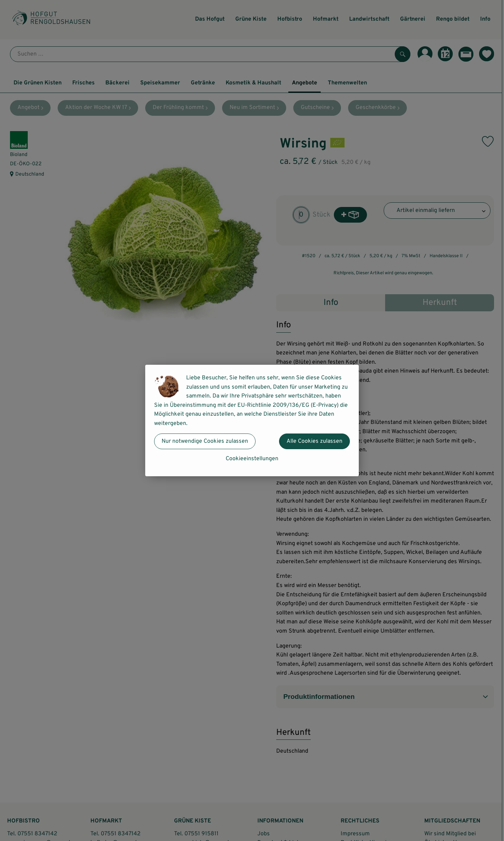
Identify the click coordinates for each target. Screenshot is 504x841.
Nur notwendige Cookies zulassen (205, 441)
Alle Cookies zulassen (314, 441)
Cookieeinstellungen (252, 459)
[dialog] (252, 420)
